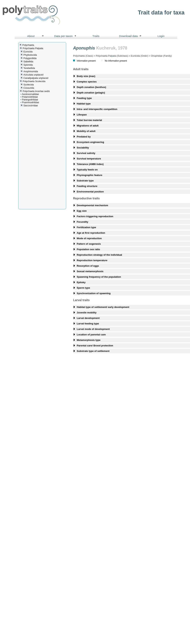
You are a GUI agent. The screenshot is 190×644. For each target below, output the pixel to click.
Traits (96, 36)
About (36, 36)
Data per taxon (66, 36)
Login (161, 36)
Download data (131, 36)
